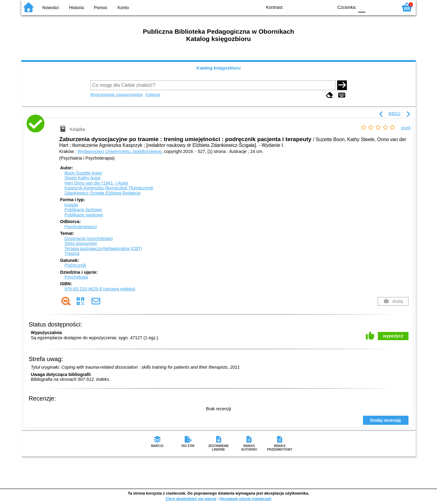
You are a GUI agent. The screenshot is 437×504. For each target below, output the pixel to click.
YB (315, 7)
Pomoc (101, 8)
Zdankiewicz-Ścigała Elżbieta (102, 193)
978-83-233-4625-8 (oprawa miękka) (100, 289)
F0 (362, 7)
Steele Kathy (82, 178)
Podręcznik (75, 265)
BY (327, 7)
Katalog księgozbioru (218, 68)
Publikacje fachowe (83, 210)
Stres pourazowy (81, 243)
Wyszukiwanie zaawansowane (117, 95)
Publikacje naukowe (84, 215)
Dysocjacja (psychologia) (88, 238)
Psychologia (76, 277)
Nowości (51, 8)
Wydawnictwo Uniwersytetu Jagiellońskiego (119, 151)
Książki (71, 205)
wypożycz (393, 336)
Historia (76, 8)
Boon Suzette (83, 173)
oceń (406, 128)
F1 (372, 7)
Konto (123, 8)
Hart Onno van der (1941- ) (96, 183)
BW (303, 7)
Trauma (72, 253)
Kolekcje (153, 95)
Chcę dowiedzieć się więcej (191, 499)
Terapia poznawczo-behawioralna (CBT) (103, 249)
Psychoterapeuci (80, 227)
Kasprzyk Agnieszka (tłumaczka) (109, 188)
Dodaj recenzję (386, 420)
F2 (386, 7)
